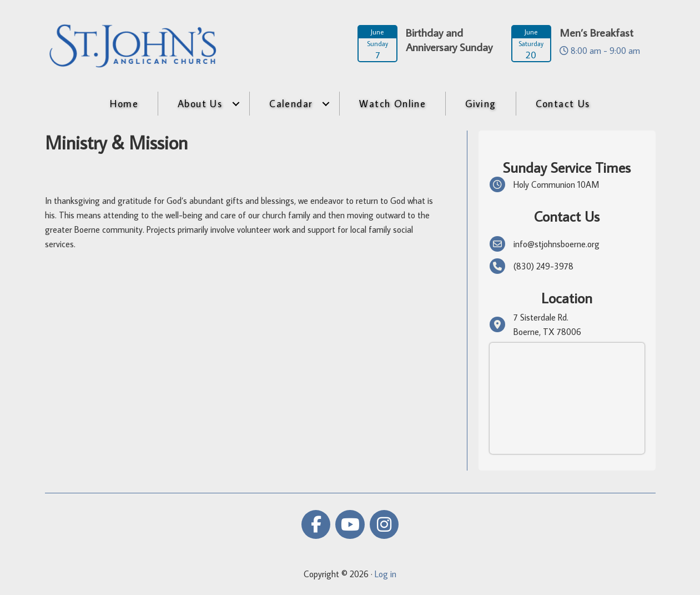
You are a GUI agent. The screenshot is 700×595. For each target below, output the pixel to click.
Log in (386, 574)
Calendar (291, 104)
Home (124, 104)
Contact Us (563, 104)
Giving (480, 104)
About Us (200, 104)
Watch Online (392, 104)
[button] (236, 104)
